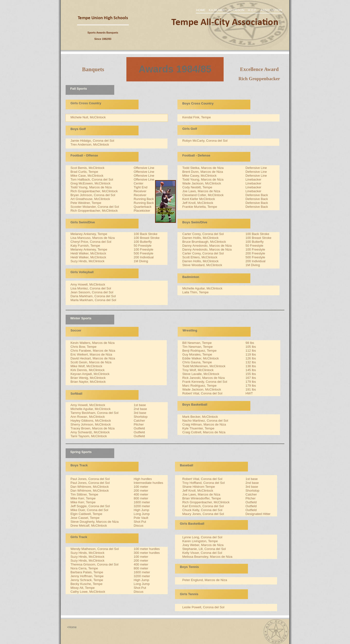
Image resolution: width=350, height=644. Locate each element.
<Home (72, 627)
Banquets (93, 69)
